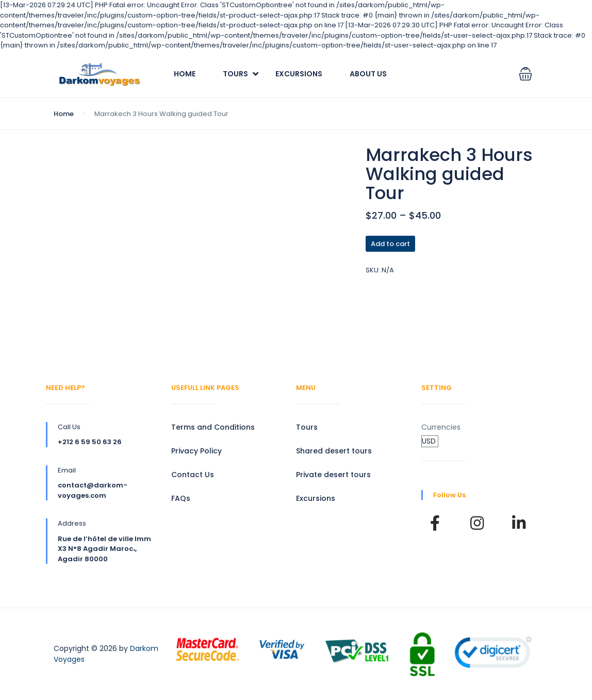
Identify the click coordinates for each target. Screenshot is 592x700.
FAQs (181, 498)
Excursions (299, 74)
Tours (235, 74)
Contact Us (193, 475)
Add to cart (390, 244)
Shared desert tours (334, 451)
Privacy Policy (196, 451)
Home (185, 74)
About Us (368, 74)
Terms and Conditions (213, 427)
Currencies (441, 427)
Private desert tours (333, 475)
